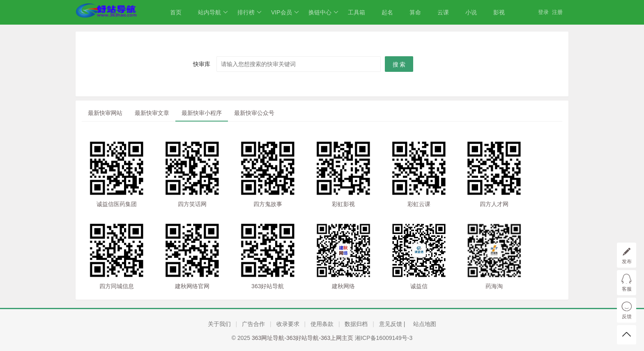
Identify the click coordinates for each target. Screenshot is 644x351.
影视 (499, 12)
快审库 (202, 64)
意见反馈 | (393, 324)
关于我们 (219, 324)
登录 (543, 12)
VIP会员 (285, 12)
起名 (387, 12)
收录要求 (288, 324)
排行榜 (250, 12)
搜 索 (399, 64)
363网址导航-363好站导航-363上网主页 (302, 338)
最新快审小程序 (202, 113)
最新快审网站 (105, 113)
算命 (415, 12)
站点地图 (425, 324)
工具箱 (356, 12)
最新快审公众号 (254, 113)
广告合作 (253, 324)
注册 (557, 12)
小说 (471, 12)
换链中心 (323, 12)
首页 (176, 12)
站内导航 (213, 12)
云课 (443, 12)
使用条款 (322, 324)
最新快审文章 (152, 113)
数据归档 (356, 324)
